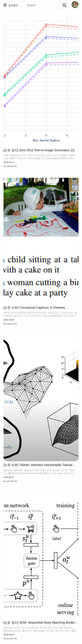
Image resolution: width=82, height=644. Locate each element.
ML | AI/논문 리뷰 (10, 166)
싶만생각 (13, 5)
